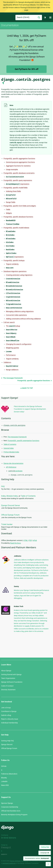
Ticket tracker (7, 524)
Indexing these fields (13, 191)
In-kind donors (9, 838)
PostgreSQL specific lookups (14, 260)
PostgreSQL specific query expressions (18, 180)
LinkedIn (4, 781)
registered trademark (9, 863)
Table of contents (10, 444)
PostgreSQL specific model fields (16, 188)
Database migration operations (15, 271)
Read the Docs (15, 543)
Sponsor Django (7, 803)
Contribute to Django (9, 711)
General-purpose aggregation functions (20, 162)
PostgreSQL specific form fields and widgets (20, 206)
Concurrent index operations (16, 315)
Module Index (12, 496)
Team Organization (8, 678)
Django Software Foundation (12, 682)
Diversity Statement (8, 690)
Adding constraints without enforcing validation (23, 319)
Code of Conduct (7, 686)
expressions (18, 184)
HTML (26, 540)
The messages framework (12, 378)
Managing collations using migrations (20, 311)
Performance (11, 355)
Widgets (9, 213)
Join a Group (6, 708)
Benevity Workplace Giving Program (14, 815)
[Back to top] (48, 864)
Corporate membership (10, 807)
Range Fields (11, 202)
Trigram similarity (12, 264)
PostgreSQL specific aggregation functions (19, 159)
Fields (8, 209)
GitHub (4, 766)
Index (3, 496)
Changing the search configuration (19, 344)
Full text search (9, 322)
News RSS (5, 785)
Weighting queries (12, 348)
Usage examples (12, 169)
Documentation (10, 25)
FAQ (3, 486)
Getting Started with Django (11, 674)
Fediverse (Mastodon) (9, 774)
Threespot (7, 848)
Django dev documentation (13, 463)
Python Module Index (11, 452)
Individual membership (9, 723)
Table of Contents (28, 496)
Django (3, 17)
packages (15, 471)
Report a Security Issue (10, 719)
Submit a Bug (6, 715)
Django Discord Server (10, 505)
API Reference (11, 467)
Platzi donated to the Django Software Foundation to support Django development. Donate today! (30, 409)
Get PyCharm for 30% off (27, 69)
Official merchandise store (11, 811)
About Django (6, 671)
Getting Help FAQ (7, 741)
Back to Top (27, 388)
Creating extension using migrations (19, 275)
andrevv (7, 854)
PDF (30, 540)
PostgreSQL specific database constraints (19, 173)
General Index (9, 448)
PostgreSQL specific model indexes (16, 228)
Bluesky (4, 778)
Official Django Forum (10, 515)
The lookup (13, 326)
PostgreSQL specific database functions (18, 217)
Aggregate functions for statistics (18, 166)
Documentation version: (37, 858)
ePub (35, 540)
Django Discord (7, 744)
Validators (7, 362)
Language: (45, 853)
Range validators (12, 370)
